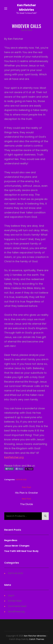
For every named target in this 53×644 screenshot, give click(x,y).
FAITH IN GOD (21, 480)
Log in (11, 595)
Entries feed (15, 601)
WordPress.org (16, 612)
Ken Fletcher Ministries (35, 636)
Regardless (11, 540)
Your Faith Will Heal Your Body (21, 551)
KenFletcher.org (14, 457)
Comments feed (17, 606)
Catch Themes (37, 639)
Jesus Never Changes (17, 546)
